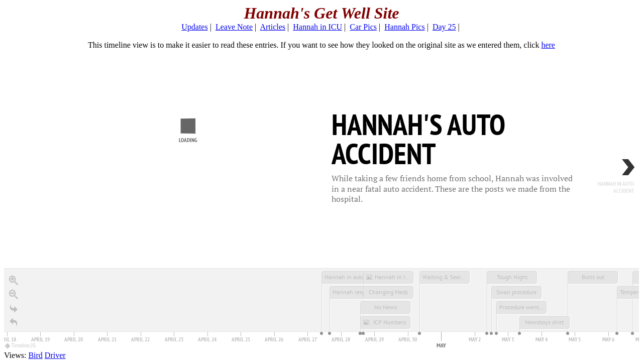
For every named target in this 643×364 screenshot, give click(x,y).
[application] (321, 310)
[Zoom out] (14, 294)
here (548, 45)
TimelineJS (21, 346)
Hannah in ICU (317, 27)
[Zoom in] (14, 280)
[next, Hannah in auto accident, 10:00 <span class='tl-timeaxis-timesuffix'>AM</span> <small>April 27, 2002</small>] (609, 181)
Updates (194, 27)
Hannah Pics (404, 27)
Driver (55, 355)
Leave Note (234, 27)
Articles (273, 27)
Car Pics (363, 27)
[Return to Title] (14, 322)
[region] (321, 200)
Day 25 (444, 27)
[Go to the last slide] (14, 308)
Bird (35, 355)
